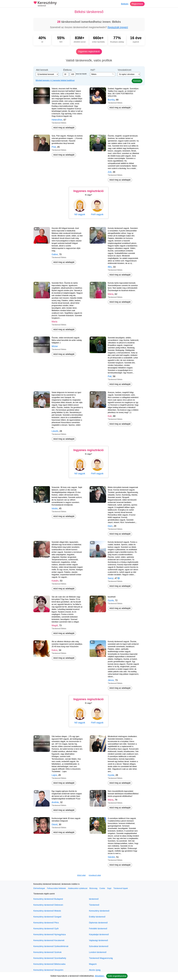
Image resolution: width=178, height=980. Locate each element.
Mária (111, 294)
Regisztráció (137, 4)
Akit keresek (42, 70)
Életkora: (68, 70)
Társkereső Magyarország (101, 958)
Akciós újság (95, 970)
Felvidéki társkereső (98, 929)
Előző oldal (81, 875)
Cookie (102, 888)
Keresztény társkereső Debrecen (48, 905)
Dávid (55, 824)
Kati (110, 416)
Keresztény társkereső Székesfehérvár (51, 946)
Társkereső (94, 905)
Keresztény (45, 4)
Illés (110, 267)
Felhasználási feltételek (56, 888)
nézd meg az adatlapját (64, 128)
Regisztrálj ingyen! (118, 27)
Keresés (137, 81)
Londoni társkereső (98, 952)
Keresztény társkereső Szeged (47, 917)
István (55, 508)
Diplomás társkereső (98, 923)
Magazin (93, 964)
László (55, 431)
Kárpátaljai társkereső (99, 934)
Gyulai (111, 775)
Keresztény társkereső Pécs (46, 923)
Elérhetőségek (39, 888)
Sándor (111, 857)
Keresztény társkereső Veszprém (48, 970)
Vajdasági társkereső (98, 940)
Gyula (111, 600)
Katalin (55, 581)
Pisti (54, 147)
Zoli (110, 172)
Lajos (54, 775)
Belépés (125, 4)
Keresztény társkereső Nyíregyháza (50, 934)
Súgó (109, 888)
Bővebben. (100, 976)
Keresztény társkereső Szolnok (47, 952)
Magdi (55, 625)
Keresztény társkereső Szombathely (50, 958)
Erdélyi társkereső (97, 917)
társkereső (94, 899)
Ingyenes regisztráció (89, 51)
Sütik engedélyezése (117, 976)
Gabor (55, 254)
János (111, 680)
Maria (54, 322)
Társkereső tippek (121, 888)
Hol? (93, 70)
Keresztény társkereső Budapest (48, 899)
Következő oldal (95, 875)
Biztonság (93, 888)
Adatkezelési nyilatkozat (78, 888)
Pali (110, 376)
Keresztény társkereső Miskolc (47, 911)
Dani (110, 526)
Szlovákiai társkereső (99, 946)
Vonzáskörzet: (125, 70)
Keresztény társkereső (99, 911)
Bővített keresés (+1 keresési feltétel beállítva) (55, 80)
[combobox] (103, 74)
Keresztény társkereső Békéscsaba (49, 964)
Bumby (111, 100)
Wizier (55, 346)
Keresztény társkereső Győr (46, 929)
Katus (55, 650)
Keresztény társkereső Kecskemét (49, 940)
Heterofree (57, 120)
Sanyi (111, 578)
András (55, 802)
